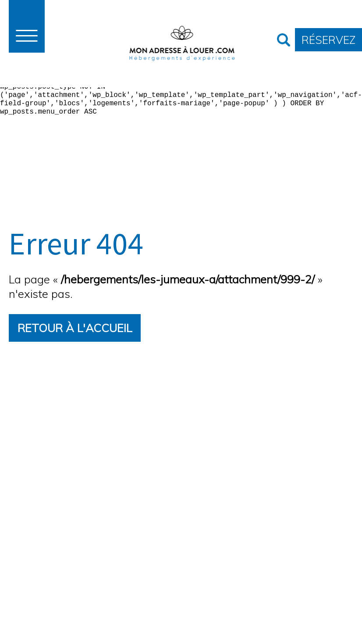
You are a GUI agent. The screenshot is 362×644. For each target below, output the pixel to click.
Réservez (329, 39)
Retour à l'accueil (75, 327)
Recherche (284, 40)
